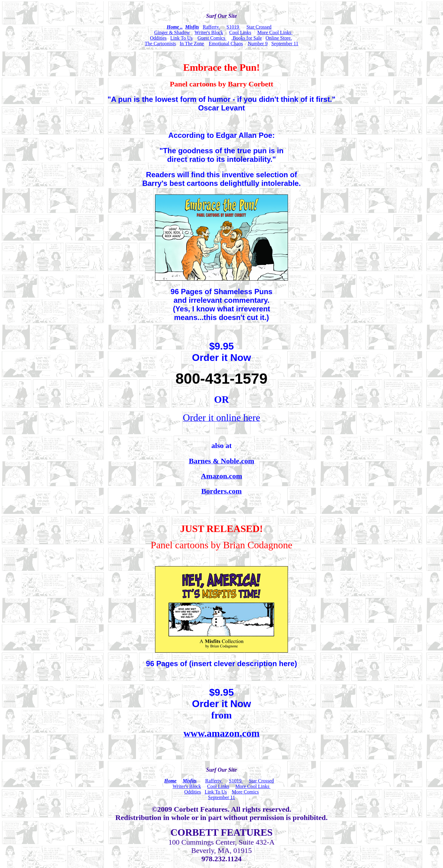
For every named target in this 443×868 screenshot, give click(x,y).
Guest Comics (212, 38)
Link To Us (182, 38)
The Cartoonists (160, 44)
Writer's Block (209, 32)
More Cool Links (275, 32)
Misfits (192, 27)
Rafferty (212, 27)
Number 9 (257, 44)
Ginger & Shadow (172, 32)
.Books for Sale (247, 38)
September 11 (285, 44)
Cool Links (240, 32)
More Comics (245, 792)
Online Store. (279, 38)
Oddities (158, 38)
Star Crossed (259, 27)
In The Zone (192, 44)
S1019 (233, 27)
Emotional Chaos (226, 44)
